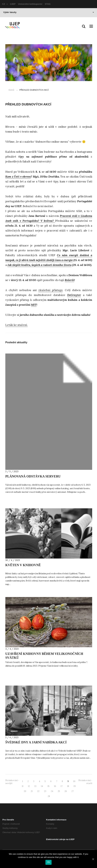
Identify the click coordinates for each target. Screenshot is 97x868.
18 (68, 786)
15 (48, 786)
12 (29, 786)
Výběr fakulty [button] (49, 12)
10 (74, 781)
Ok (48, 862)
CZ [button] (5, 4)
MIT (34, 305)
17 (62, 786)
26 (66, 791)
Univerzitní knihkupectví (30, 4)
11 (23, 786)
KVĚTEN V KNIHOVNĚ (23, 565)
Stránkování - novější (12, 782)
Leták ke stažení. (16, 325)
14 (42, 786)
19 (75, 786)
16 (55, 786)
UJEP (13, 4)
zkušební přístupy (50, 290)
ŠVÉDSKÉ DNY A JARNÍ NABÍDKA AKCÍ (36, 742)
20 (25, 791)
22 (38, 791)
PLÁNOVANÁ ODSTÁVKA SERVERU (33, 476)
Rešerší (70, 280)
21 (32, 791)
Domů (11, 90)
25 (59, 791)
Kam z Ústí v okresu (18, 177)
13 (35, 786)
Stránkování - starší (85, 782)
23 (45, 791)
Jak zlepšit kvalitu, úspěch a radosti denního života (39, 265)
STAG (48, 4)
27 (73, 791)
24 (52, 791)
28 (49, 796)
